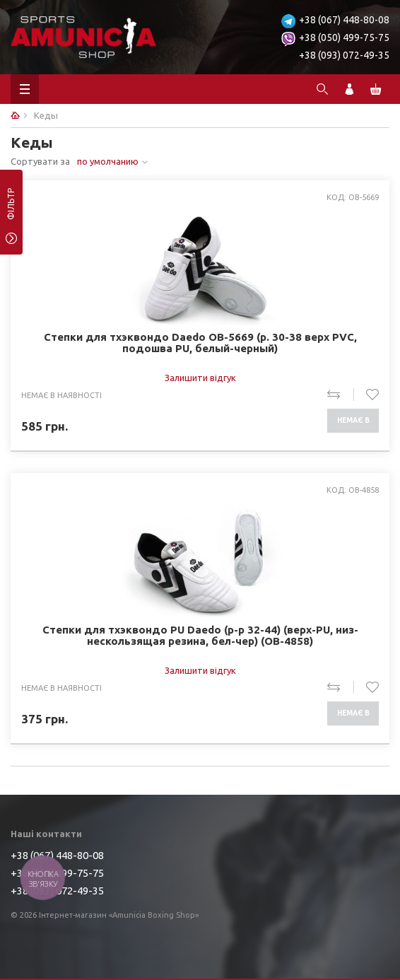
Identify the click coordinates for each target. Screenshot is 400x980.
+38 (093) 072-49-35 (344, 55)
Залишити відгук (200, 378)
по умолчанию (108, 161)
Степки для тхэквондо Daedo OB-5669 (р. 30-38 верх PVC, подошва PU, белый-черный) (200, 343)
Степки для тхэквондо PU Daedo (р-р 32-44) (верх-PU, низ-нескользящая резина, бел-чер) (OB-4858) (200, 636)
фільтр (11, 209)
